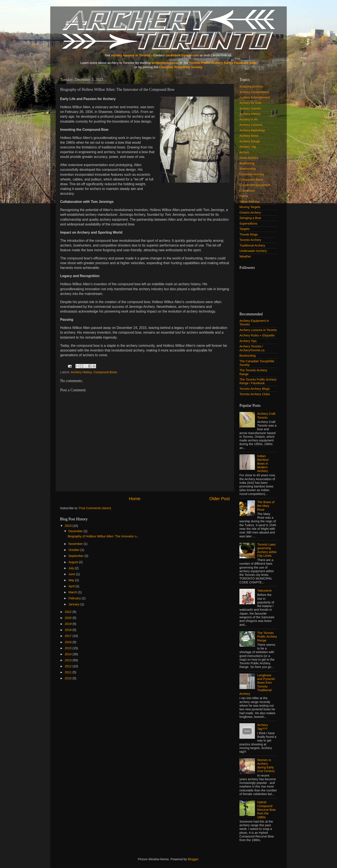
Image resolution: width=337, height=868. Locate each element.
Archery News (249, 136)
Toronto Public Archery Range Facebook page (223, 63)
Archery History (81, 372)
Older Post (220, 499)
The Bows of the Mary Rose (266, 506)
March (73, 592)
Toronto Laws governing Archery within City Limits (267, 550)
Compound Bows (105, 372)
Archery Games (250, 108)
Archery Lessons (251, 125)
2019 (69, 624)
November (76, 544)
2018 (69, 630)
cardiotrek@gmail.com (182, 55)
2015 (69, 648)
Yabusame (265, 590)
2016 (69, 642)
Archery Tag (248, 147)
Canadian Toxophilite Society (181, 67)
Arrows (244, 152)
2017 (69, 636)
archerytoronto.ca (165, 63)
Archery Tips (248, 341)
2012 (69, 666)
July (72, 568)
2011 (69, 672)
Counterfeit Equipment (255, 185)
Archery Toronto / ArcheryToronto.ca (252, 348)
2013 (69, 660)
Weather (245, 256)
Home (135, 499)
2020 (69, 618)
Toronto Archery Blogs (255, 389)
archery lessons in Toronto (131, 55)
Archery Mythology (252, 130)
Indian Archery (249, 202)
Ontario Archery (250, 213)
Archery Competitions (254, 92)
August (74, 562)
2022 (69, 612)
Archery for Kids (250, 103)
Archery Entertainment (255, 97)
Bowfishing (247, 163)
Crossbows (247, 191)
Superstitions (248, 224)
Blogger (193, 859)
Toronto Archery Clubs (255, 394)
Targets (244, 229)
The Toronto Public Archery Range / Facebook (258, 381)
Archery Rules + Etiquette (257, 335)
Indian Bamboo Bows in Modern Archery (263, 463)
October (74, 550)
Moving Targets (250, 207)
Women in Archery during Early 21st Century (266, 766)
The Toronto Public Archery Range (267, 637)
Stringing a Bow (250, 218)
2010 (69, 678)
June (72, 574)
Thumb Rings (249, 234)
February (75, 598)
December (76, 531)
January (74, 604)
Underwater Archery (253, 251)
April (72, 586)
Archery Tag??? (263, 727)
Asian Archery (249, 158)
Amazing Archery (251, 86)
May (72, 580)
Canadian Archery (252, 174)
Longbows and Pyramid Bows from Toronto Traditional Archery (257, 685)
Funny (244, 196)
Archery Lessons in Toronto (258, 330)
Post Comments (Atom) (95, 508)
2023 (69, 526)
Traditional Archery (252, 245)
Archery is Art (249, 119)
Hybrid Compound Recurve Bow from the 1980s (267, 810)
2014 (69, 654)
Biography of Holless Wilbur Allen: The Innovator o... (103, 536)
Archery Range (250, 141)
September (77, 556)
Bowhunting (247, 169)
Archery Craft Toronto (266, 415)
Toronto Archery (250, 240)
